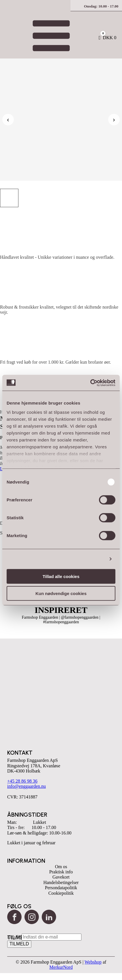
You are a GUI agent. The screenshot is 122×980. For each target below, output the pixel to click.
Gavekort (61, 877)
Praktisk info (61, 872)
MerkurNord (61, 967)
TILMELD (19, 944)
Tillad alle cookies (61, 576)
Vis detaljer (93, 559)
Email (14, 937)
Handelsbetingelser (61, 882)
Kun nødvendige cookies (61, 593)
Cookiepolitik (61, 893)
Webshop (93, 962)
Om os (61, 867)
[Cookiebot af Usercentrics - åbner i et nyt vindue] (90, 383)
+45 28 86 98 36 (22, 781)
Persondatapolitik (61, 888)
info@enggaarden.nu (26, 786)
